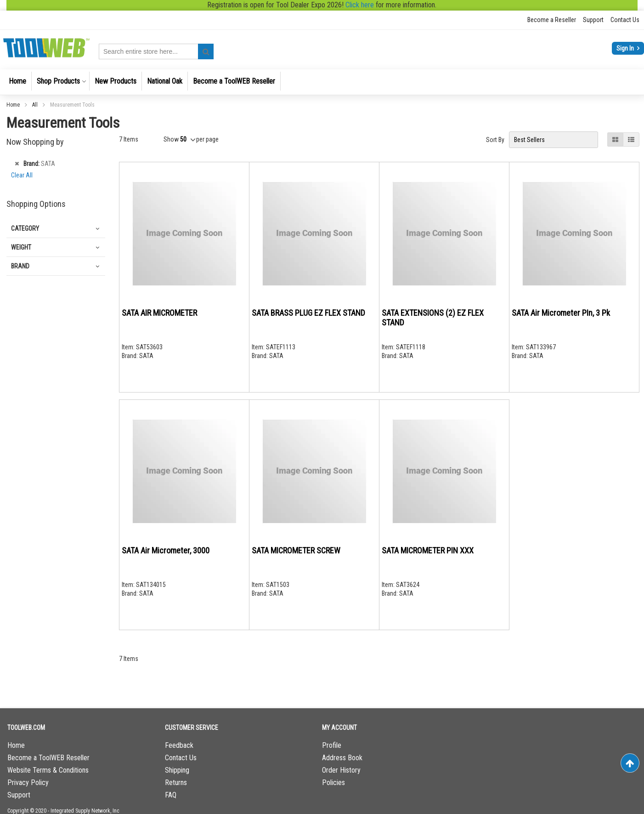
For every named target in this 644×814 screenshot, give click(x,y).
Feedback (179, 745)
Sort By (495, 140)
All (36, 105)
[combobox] (156, 51)
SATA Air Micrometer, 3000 (166, 550)
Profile (332, 745)
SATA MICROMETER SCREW (296, 550)
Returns (176, 783)
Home (14, 105)
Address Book (342, 758)
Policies (333, 783)
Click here (360, 5)
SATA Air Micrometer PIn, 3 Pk (561, 313)
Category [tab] (25, 228)
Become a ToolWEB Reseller (48, 758)
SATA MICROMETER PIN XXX (428, 550)
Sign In (626, 48)
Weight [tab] (21, 247)
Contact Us (625, 20)
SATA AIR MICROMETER (159, 313)
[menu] (322, 82)
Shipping (177, 770)
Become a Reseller (552, 20)
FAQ (171, 795)
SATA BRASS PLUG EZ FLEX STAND (308, 313)
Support (593, 20)
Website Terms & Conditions (48, 770)
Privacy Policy (28, 783)
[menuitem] (17, 81)
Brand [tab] (20, 266)
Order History (341, 770)
